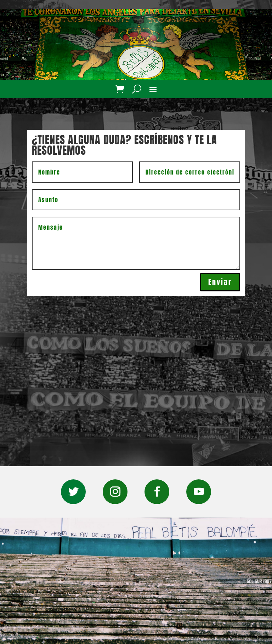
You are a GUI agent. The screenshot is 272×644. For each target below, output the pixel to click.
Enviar (220, 282)
